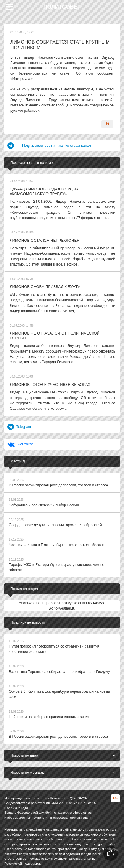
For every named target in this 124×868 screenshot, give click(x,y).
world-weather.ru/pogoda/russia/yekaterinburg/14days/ (62, 600)
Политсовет (62, 7)
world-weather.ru (62, 605)
